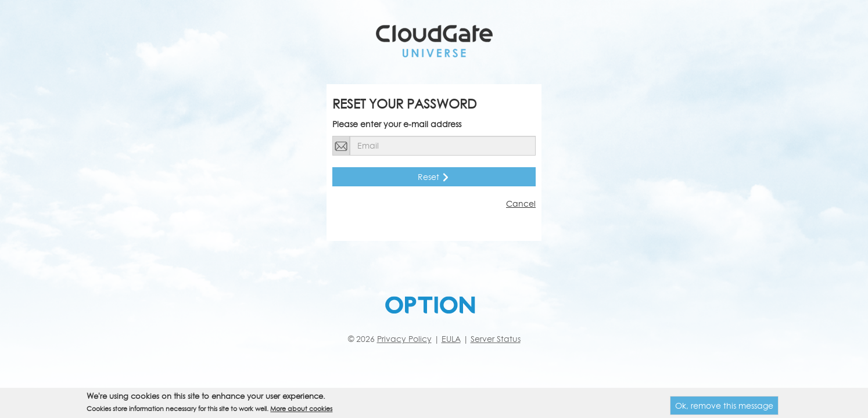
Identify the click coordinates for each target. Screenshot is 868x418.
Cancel (521, 203)
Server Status (496, 339)
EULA (451, 339)
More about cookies (301, 410)
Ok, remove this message (724, 407)
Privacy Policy (404, 339)
